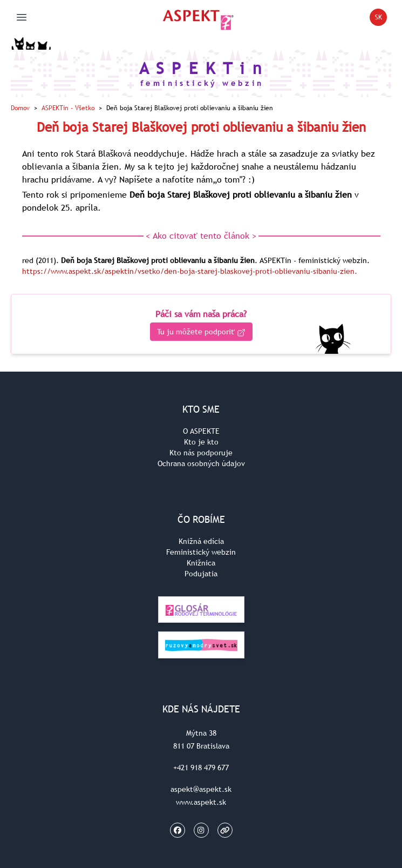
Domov (20, 108)
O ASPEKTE (201, 431)
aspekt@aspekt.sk (201, 789)
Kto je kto (201, 442)
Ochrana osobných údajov (201, 463)
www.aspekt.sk (201, 802)
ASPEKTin (68, 108)
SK (381, 19)
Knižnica (201, 563)
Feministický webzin (201, 552)
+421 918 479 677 (201, 768)
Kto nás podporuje (201, 453)
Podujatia (201, 574)
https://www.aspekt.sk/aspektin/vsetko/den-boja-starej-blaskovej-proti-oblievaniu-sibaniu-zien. (190, 271)
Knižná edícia (201, 541)
